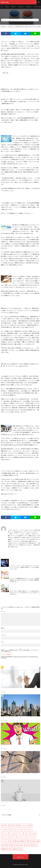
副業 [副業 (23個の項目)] (38, 841)
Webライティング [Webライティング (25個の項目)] (23, 825)
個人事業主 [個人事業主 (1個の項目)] (22, 841)
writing (7, 7)
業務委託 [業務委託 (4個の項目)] (4, 849)
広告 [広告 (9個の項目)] (16, 845)
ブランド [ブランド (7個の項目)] (13, 837)
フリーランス (31, 20)
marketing (28, 7)
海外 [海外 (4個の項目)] (10, 849)
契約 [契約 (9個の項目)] (12, 845)
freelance (13, 7)
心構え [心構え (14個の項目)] (22, 845)
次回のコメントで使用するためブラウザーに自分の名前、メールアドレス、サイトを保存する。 (20, 651)
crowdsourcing (37, 7)
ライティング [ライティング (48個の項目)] (31, 837)
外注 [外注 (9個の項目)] (7, 845)
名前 (3, 628)
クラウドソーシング (22, 20)
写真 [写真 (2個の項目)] (28, 841)
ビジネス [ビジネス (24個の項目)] (34, 833)
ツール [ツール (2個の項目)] (12, 833)
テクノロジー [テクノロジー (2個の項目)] (19, 833)
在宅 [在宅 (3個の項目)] (3, 845)
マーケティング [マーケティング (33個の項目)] (22, 837)
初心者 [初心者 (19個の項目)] (33, 841)
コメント (3, 611)
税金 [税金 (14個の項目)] (21, 849)
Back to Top (20, 857)
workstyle (21, 7)
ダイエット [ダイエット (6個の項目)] (5, 833)
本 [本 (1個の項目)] (36, 845)
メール (3, 635)
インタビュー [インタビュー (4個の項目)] (5, 829)
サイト (3, 642)
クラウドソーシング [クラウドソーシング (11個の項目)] (16, 829)
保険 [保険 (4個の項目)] (15, 841)
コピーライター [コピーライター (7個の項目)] (27, 829)
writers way (25, 865)
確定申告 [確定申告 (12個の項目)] (15, 849)
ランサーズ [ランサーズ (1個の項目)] (5, 841)
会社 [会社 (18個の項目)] (11, 841)
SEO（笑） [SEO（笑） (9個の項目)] (5, 825)
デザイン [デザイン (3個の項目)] (27, 833)
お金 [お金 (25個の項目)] (31, 825)
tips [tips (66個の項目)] (15, 825)
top (2, 7)
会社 (36, 20)
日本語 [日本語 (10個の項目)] (32, 845)
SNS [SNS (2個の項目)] (11, 825)
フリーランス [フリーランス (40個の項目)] (5, 837)
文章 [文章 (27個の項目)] (27, 845)
